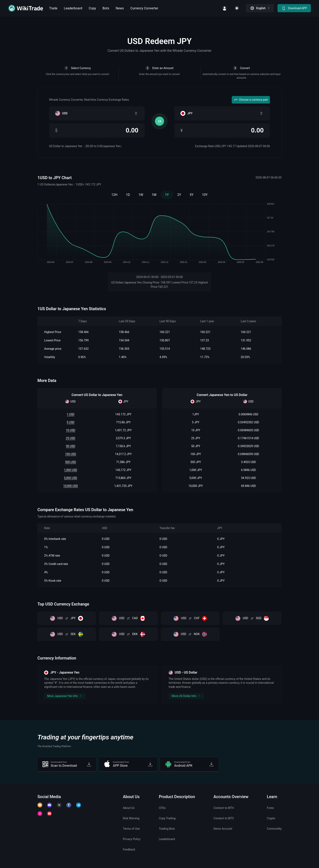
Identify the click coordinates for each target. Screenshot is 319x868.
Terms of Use (131, 829)
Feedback (129, 849)
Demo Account (223, 829)
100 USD (71, 454)
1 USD (71, 414)
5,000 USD (71, 478)
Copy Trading (167, 818)
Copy (92, 8)
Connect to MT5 (224, 818)
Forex (270, 808)
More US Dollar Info (186, 696)
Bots (106, 8)
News (120, 8)
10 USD (71, 430)
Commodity (274, 829)
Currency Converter (144, 8)
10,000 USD (71, 486)
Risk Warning (131, 818)
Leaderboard (73, 8)
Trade (53, 8)
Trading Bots (167, 829)
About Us (129, 808)
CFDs (162, 808)
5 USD (71, 422)
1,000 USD (71, 470)
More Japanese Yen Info (65, 696)
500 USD (71, 462)
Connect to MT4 (224, 808)
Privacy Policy (132, 839)
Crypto (271, 818)
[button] (260, 8)
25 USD (71, 438)
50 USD (71, 446)
